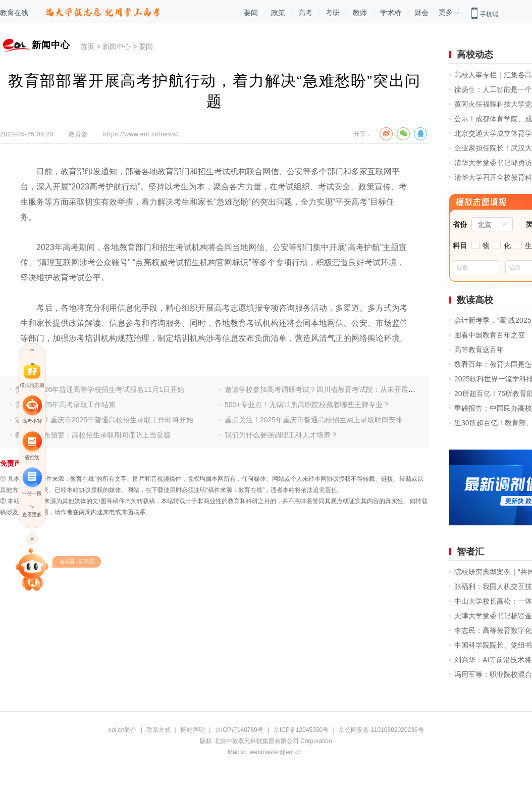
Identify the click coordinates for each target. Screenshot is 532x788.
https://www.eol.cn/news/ (141, 134)
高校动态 (475, 55)
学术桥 (391, 13)
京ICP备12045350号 (301, 730)
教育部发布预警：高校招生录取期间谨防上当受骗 (93, 435)
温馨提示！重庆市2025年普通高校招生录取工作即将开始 (104, 420)
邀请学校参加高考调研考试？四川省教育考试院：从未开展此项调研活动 (338, 389)
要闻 (251, 13)
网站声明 (193, 730)
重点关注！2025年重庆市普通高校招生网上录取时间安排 (314, 420)
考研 (333, 13)
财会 (421, 13)
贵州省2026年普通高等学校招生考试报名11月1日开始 (100, 389)
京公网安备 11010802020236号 (381, 730)
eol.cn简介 (122, 730)
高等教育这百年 (479, 350)
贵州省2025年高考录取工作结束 (65, 405)
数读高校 (475, 300)
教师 (360, 13)
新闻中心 (117, 46)
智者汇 (470, 552)
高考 (305, 13)
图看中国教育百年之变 (490, 335)
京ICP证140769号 (239, 730)
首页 (87, 46)
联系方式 (158, 730)
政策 (278, 13)
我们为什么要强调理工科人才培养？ (281, 435)
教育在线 (14, 13)
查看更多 (32, 514)
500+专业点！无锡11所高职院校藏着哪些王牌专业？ (307, 405)
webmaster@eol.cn (276, 752)
